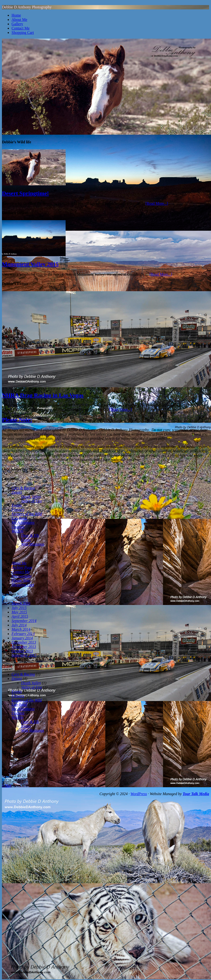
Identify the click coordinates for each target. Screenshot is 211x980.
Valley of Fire (32, 501)
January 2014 (22, 638)
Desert (17, 492)
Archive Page (22, 567)
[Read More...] (157, 203)
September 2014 (24, 621)
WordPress (139, 794)
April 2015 (20, 616)
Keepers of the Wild (27, 514)
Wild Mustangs (33, 544)
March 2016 (21, 603)
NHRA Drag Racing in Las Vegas (43, 395)
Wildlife (18, 531)
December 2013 (24, 642)
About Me (19, 20)
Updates (18, 527)
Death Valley (31, 497)
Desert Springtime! (25, 193)
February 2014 (23, 634)
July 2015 (19, 608)
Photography (22, 576)
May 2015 (19, 612)
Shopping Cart (23, 33)
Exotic (26, 540)
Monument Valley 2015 (30, 264)
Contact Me (21, 28)
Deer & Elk (30, 535)
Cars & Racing (23, 488)
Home (16, 15)
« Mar (7, 786)
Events (17, 505)
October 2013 (22, 651)
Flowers (18, 510)
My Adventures (23, 523)
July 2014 (19, 625)
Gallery (17, 24)
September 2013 (24, 655)
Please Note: (17, 420)
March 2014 (21, 629)
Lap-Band (19, 518)
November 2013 (24, 647)
